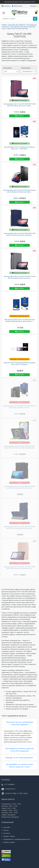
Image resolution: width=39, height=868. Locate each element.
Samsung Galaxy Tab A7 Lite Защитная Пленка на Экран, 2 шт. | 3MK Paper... (20, 148)
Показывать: (8, 68)
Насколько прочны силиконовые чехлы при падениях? (20, 723)
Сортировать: (26, 68)
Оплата (6, 830)
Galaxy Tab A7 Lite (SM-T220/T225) (17, 29)
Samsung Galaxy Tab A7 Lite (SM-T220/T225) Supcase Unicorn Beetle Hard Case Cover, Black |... (19, 191)
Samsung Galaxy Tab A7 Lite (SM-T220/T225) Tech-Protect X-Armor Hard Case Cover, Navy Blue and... (20, 447)
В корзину (19, 116)
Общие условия (9, 842)
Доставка (7, 827)
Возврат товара (9, 836)
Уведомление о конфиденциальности (17, 839)
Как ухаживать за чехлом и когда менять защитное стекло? (19, 766)
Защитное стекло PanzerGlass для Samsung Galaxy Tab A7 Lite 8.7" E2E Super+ (20, 364)
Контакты (6, 6)
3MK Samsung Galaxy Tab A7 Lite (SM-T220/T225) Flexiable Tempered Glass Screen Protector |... (19, 320)
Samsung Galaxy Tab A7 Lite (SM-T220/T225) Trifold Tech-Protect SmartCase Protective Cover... (20, 487)
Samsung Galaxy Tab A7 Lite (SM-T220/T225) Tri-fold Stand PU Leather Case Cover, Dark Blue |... (20, 234)
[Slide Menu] (4, 13)
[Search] (35, 19)
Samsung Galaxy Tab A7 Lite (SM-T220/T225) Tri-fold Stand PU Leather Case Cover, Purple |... (20, 105)
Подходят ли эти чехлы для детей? (19, 758)
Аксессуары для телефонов (17, 25)
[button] (34, 6)
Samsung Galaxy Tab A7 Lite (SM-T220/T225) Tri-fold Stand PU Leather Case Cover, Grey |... (20, 277)
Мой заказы (17, 6)
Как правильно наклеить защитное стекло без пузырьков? (19, 750)
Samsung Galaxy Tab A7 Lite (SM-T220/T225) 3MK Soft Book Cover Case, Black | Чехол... (20, 407)
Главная (4, 25)
